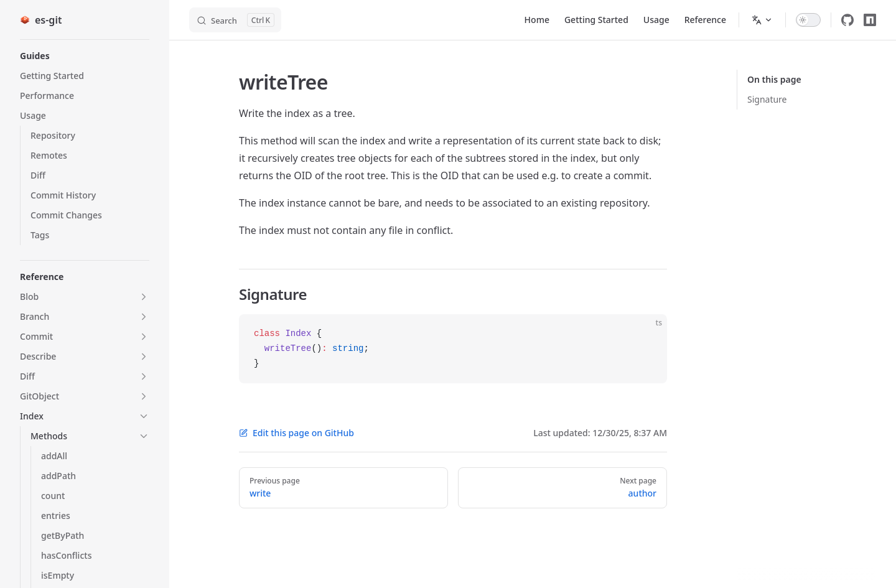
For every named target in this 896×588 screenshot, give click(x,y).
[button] (85, 56)
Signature (767, 99)
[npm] (870, 20)
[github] (847, 20)
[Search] (235, 20)
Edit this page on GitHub (296, 433)
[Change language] (762, 20)
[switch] (808, 20)
